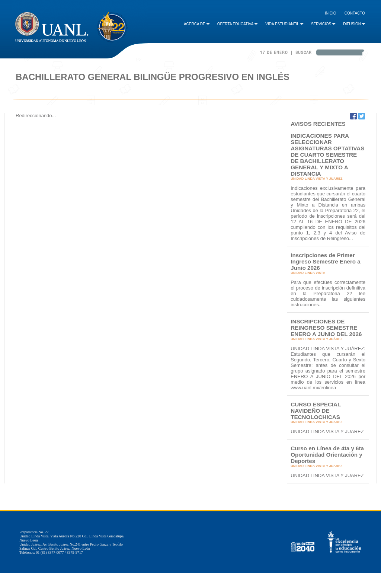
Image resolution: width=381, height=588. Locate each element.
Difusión (354, 24)
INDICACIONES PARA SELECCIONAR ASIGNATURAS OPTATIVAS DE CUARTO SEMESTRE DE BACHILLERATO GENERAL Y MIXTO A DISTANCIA (327, 155)
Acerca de (197, 24)
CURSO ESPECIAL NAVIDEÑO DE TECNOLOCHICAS (316, 411)
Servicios (323, 24)
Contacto (355, 13)
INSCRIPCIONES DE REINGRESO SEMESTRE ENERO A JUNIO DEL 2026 (326, 328)
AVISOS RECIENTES (318, 124)
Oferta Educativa (238, 24)
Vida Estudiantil (284, 24)
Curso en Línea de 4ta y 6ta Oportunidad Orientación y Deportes (327, 455)
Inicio (331, 13)
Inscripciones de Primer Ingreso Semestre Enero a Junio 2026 (326, 261)
